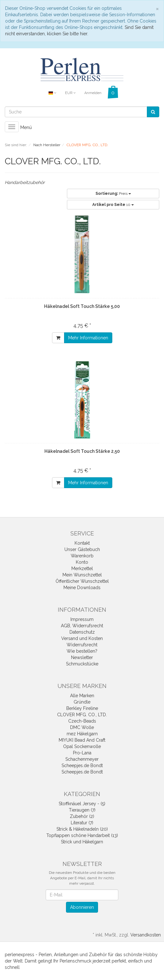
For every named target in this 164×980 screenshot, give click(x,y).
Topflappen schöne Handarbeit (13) (82, 835)
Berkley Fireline (82, 708)
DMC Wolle (82, 727)
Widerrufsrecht (82, 645)
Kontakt (82, 543)
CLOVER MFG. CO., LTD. (82, 715)
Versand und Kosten (82, 638)
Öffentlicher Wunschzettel (82, 581)
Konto (82, 562)
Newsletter (82, 657)
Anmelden (93, 93)
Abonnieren (82, 907)
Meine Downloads (82, 588)
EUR (70, 93)
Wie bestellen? (82, 651)
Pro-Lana (82, 753)
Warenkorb (82, 556)
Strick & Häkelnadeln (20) (82, 829)
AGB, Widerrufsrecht (82, 626)
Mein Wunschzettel (82, 575)
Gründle (82, 702)
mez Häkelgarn (82, 734)
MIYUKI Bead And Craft (82, 740)
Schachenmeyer (82, 759)
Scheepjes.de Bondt (82, 766)
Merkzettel (82, 568)
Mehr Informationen (88, 338)
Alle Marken (82, 696)
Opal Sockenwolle (82, 746)
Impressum (82, 619)
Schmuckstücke (82, 664)
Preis (113, 194)
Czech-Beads (82, 721)
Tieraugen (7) (82, 810)
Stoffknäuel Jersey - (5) (82, 804)
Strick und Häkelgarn (82, 842)
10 (113, 205)
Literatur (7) (82, 823)
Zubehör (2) (82, 816)
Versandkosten (146, 935)
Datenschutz (82, 632)
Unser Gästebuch (82, 549)
